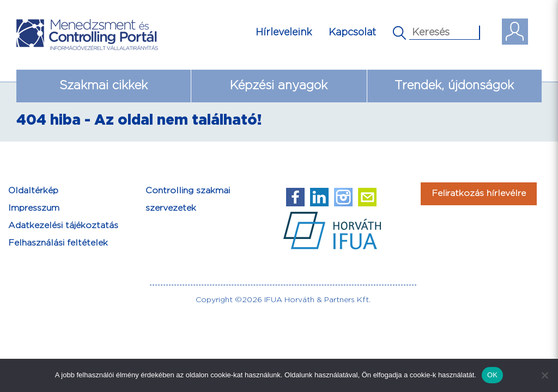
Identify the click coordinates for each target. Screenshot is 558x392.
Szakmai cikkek (104, 86)
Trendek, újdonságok (454, 86)
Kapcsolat (352, 32)
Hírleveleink (284, 32)
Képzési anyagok (279, 86)
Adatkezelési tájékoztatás (63, 226)
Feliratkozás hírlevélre (479, 194)
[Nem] (544, 375)
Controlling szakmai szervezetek (188, 200)
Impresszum (34, 208)
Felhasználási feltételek (58, 243)
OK (492, 375)
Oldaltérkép (33, 191)
